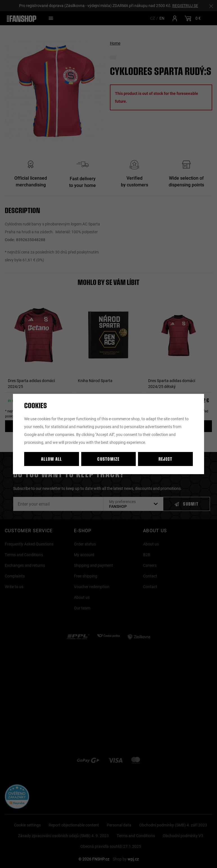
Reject (166, 459)
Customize (108, 459)
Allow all (52, 459)
